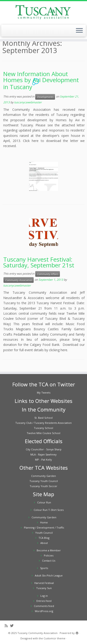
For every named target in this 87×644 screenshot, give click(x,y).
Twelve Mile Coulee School (43, 433)
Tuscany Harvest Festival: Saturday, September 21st (39, 262)
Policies (49, 555)
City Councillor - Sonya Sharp (44, 449)
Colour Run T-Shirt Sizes (49, 510)
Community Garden (43, 476)
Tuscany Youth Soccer (43, 486)
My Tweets (44, 393)
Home (44, 522)
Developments (45, 97)
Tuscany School (43, 428)
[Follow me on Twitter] (13, 626)
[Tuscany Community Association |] (43, 12)
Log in (44, 596)
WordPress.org (44, 611)
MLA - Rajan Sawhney (43, 454)
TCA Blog (44, 538)
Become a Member (49, 550)
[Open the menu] (79, 31)
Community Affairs (48, 274)
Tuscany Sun (44, 588)
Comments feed (44, 606)
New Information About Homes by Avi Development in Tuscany (41, 80)
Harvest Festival (44, 583)
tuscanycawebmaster (28, 102)
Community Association (19, 280)
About (44, 543)
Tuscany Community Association (37, 633)
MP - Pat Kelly (43, 460)
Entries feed (44, 601)
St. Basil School (43, 418)
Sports (44, 568)
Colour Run (44, 502)
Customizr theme (55, 638)
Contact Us (49, 561)
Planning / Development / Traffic (44, 528)
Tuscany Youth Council (44, 481)
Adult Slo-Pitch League (49, 575)
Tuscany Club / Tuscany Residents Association (43, 423)
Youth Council (44, 533)
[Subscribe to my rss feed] (7, 626)
